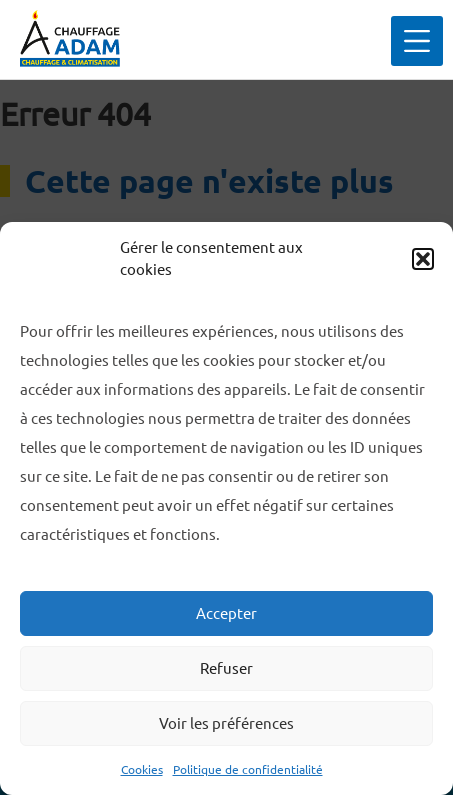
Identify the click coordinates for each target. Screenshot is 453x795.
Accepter (226, 613)
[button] (423, 259)
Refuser (226, 668)
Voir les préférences (226, 723)
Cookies (142, 769)
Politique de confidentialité (248, 769)
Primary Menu (442, 41)
